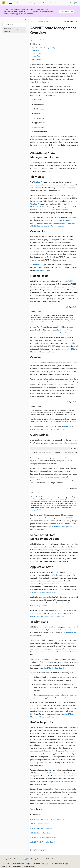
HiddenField (67, 281)
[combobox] (14, 24)
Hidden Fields (36, 56)
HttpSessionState (51, 630)
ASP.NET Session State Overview (54, 668)
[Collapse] (26, 20)
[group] (54, 452)
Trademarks (16, 867)
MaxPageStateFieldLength (40, 207)
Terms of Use (6, 867)
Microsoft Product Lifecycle (15, 11)
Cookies (67, 426)
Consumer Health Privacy (59, 864)
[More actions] (77, 22)
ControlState (38, 264)
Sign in (75, 3)
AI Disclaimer (6, 864)
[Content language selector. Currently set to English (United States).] (11, 859)
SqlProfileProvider (51, 773)
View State (35, 51)
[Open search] (70, 3)
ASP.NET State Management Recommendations (47, 226)
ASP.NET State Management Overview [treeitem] (13, 30)
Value (71, 327)
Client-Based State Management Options (45, 48)
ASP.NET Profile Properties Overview (60, 803)
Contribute (36, 864)
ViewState (37, 182)
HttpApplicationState (57, 575)
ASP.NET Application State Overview (43, 592)
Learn (32, 22)
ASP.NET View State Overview (59, 220)
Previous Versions (43, 22)
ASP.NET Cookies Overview (40, 824)
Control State (36, 53)
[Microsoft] (4, 3)
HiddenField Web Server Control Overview (58, 333)
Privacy (45, 864)
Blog (28, 864)
